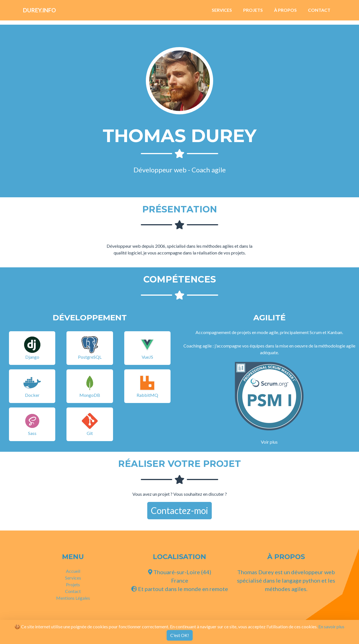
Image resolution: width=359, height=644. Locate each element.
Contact (319, 12)
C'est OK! (180, 635)
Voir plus (269, 442)
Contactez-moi (179, 510)
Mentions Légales (73, 598)
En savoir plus (331, 626)
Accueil (73, 571)
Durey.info (46, 12)
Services (222, 12)
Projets (253, 12)
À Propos (285, 12)
